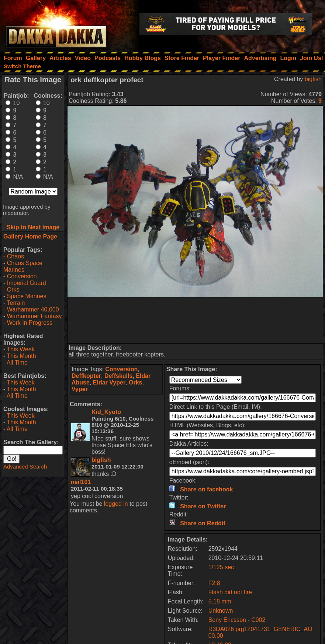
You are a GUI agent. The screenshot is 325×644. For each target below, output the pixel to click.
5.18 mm (220, 601)
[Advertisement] (195, 320)
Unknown (221, 611)
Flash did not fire (230, 592)
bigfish (313, 79)
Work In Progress (30, 323)
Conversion (22, 276)
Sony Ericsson (227, 620)
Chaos (15, 256)
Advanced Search (25, 467)
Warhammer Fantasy (34, 316)
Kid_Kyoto (106, 412)
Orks (13, 290)
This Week (20, 349)
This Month (21, 356)
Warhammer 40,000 (33, 309)
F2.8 (214, 583)
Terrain (16, 303)
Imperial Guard (27, 283)
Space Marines (27, 296)
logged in (116, 504)
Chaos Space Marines (23, 266)
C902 (258, 620)
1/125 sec (221, 567)
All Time (17, 363)
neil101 (81, 482)
